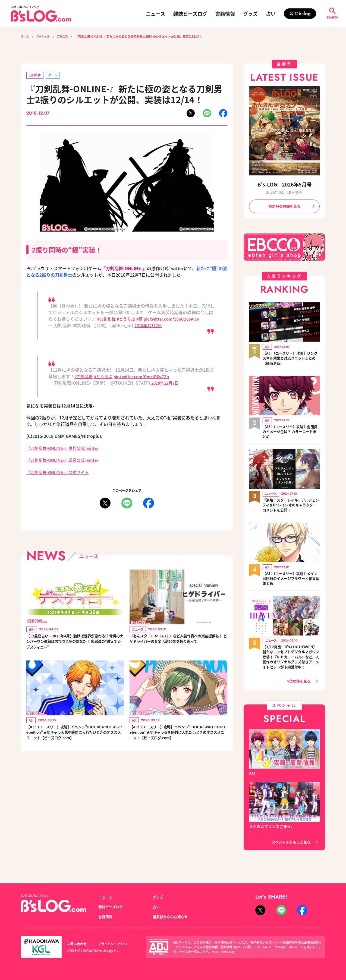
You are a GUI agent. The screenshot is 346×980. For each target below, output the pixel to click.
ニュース (155, 14)
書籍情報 (225, 14)
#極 (142, 319)
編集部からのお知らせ (172, 916)
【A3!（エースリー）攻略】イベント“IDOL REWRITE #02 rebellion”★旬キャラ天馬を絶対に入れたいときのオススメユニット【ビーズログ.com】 (75, 738)
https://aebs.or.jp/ (224, 952)
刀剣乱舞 (66, 36)
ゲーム (55, 75)
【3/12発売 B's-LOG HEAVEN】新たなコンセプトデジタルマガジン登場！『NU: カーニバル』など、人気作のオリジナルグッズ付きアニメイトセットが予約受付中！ (291, 662)
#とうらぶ (128, 319)
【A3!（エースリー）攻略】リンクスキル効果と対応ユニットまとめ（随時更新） (291, 359)
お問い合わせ (78, 944)
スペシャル (45, 36)
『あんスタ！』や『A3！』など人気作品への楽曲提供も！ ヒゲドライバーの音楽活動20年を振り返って (178, 643)
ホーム (25, 36)
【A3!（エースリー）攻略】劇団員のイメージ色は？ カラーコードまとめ (290, 433)
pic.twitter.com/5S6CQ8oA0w (177, 319)
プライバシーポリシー (117, 944)
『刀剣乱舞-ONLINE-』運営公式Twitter (65, 460)
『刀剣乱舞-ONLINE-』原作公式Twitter (65, 448)
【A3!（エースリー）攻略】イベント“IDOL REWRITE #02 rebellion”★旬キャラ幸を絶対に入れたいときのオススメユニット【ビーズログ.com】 (178, 738)
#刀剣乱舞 (107, 319)
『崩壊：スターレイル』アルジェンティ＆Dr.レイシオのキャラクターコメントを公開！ (291, 507)
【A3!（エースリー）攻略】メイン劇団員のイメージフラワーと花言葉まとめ (291, 580)
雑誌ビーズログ (190, 14)
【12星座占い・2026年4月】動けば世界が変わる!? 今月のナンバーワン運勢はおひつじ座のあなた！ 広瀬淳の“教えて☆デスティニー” (74, 643)
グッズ (250, 14)
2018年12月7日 (150, 326)
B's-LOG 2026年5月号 (284, 184)
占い (271, 14)
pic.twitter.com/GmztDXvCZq (146, 377)
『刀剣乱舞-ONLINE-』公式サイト (60, 472)
